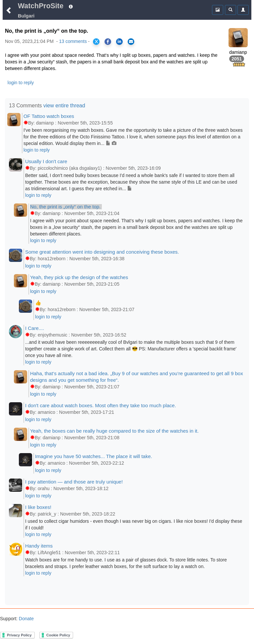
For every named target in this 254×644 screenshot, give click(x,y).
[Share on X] (96, 42)
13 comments (73, 41)
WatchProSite (41, 6)
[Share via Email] (131, 42)
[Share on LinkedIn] (119, 42)
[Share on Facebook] (108, 42)
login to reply (21, 83)
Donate (26, 619)
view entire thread (64, 106)
